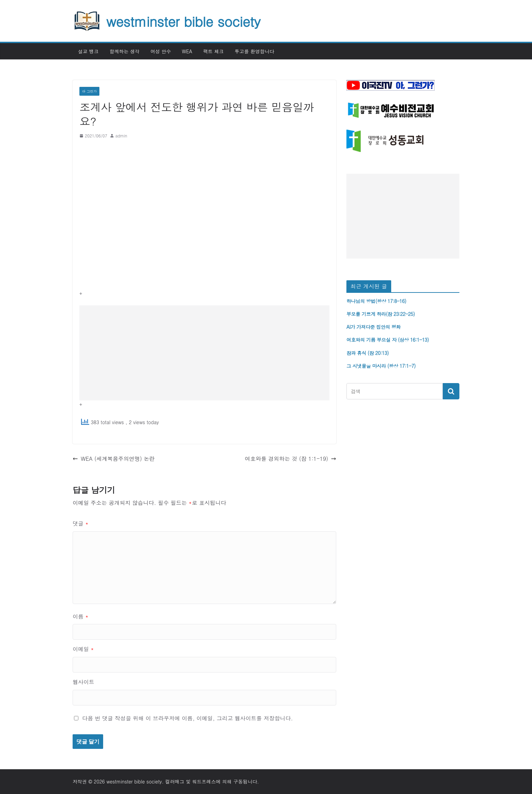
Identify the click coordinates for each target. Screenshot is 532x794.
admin (121, 136)
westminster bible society (183, 21)
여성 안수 (161, 51)
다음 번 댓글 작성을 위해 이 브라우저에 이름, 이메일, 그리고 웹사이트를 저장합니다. (187, 718)
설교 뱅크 (88, 51)
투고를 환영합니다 (254, 51)
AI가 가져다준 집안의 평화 (373, 327)
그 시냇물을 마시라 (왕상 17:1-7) (381, 366)
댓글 (81, 523)
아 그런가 (89, 91)
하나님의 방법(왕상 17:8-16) (376, 301)
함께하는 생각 (125, 51)
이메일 (83, 649)
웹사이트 (83, 682)
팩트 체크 (214, 51)
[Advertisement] (204, 353)
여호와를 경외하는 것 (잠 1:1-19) (290, 459)
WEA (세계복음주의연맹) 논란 (114, 459)
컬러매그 (175, 781)
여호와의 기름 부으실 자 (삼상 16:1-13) (388, 340)
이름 (81, 616)
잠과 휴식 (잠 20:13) (367, 353)
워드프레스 (204, 781)
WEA (187, 51)
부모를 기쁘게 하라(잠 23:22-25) (381, 314)
